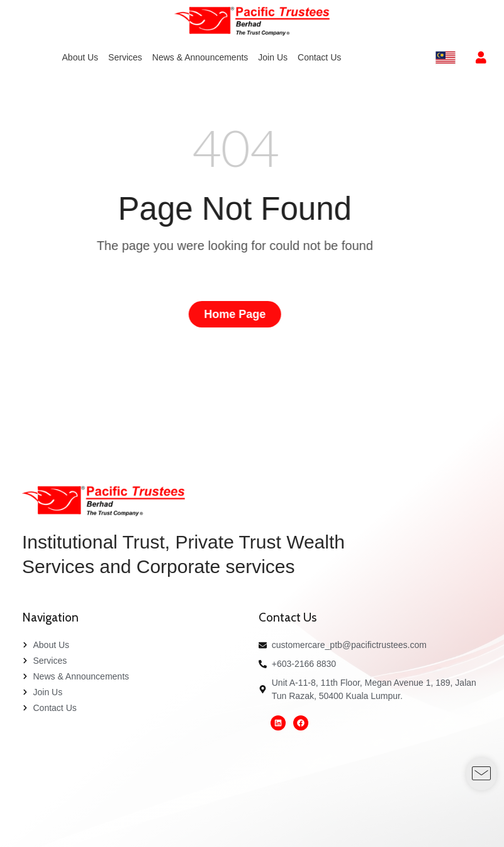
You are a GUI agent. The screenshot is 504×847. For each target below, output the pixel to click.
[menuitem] (81, 58)
